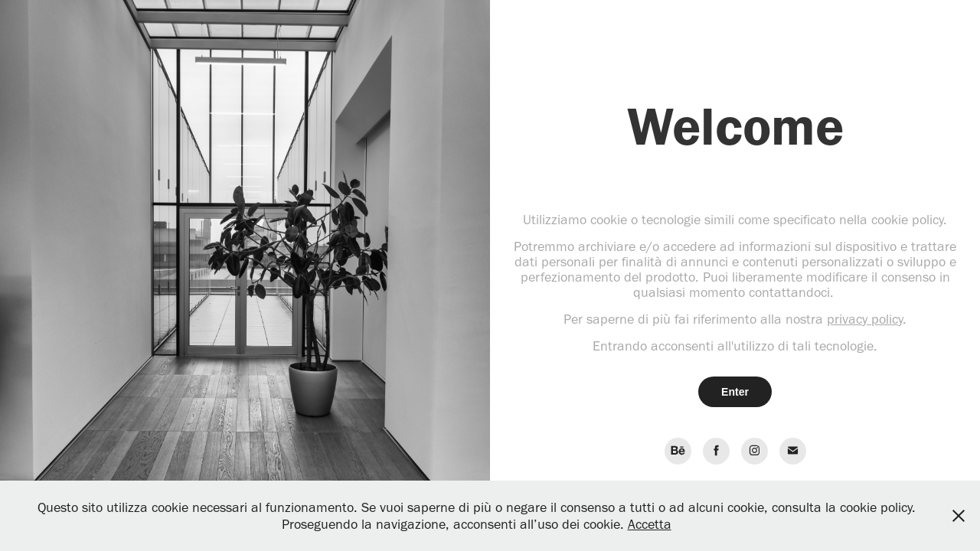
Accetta (650, 524)
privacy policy (865, 319)
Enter (735, 392)
